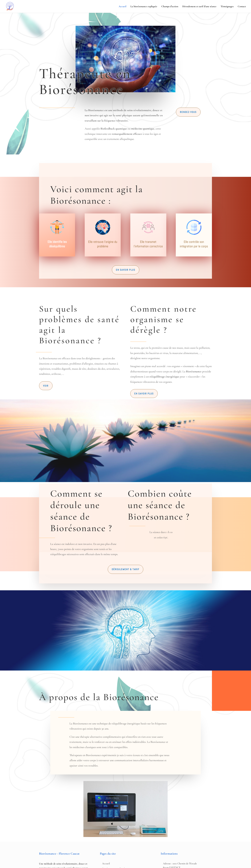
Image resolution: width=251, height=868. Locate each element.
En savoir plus (126, 270)
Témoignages (227, 7)
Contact (242, 7)
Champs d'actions (111, 822)
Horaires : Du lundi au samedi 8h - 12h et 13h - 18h (173, 828)
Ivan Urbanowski (140, 863)
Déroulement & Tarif (125, 517)
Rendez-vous (188, 112)
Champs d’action (170, 7)
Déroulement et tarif (113, 827)
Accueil (122, 7)
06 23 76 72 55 (48, 846)
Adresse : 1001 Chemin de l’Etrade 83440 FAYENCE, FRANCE (180, 815)
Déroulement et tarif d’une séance (199, 7)
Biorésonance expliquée (114, 817)
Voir (46, 386)
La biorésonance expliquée (144, 7)
